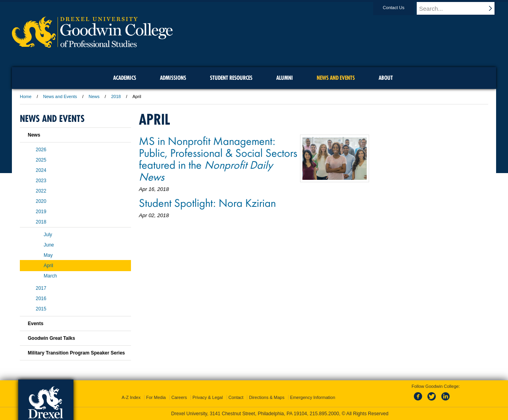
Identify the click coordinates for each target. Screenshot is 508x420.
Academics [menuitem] (125, 78)
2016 (41, 299)
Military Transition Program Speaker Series (76, 353)
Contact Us (401, 8)
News (94, 96)
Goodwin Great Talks (51, 338)
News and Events (60, 96)
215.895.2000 (324, 414)
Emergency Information (313, 397)
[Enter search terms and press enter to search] (460, 8)
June (49, 245)
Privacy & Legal (208, 397)
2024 (41, 170)
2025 (41, 160)
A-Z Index (131, 397)
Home (26, 96)
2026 (41, 150)
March (50, 276)
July (48, 235)
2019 (41, 212)
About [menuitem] (386, 78)
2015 (41, 309)
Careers (179, 397)
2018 (116, 96)
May (48, 255)
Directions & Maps (267, 397)
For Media (156, 397)
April (48, 266)
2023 (41, 181)
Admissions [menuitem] (173, 78)
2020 (41, 201)
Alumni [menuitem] (285, 78)
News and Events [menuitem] (336, 78)
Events (36, 324)
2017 (41, 288)
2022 (41, 191)
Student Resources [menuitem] (231, 78)
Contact (236, 397)
